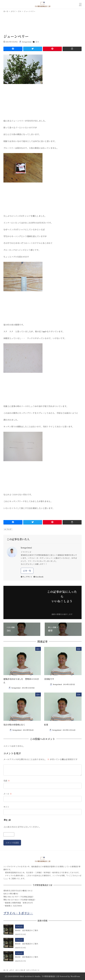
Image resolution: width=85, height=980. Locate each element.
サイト (6, 807)
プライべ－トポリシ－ (18, 913)
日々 (37, 42)
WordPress (75, 976)
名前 (7, 781)
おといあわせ (20, 970)
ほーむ (6, 970)
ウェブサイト (27, 577)
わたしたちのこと (33, 970)
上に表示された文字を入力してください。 (22, 827)
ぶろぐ (12, 970)
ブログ (9, 529)
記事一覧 (27, 571)
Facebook (38, 577)
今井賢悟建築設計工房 (50, 976)
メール (8, 794)
